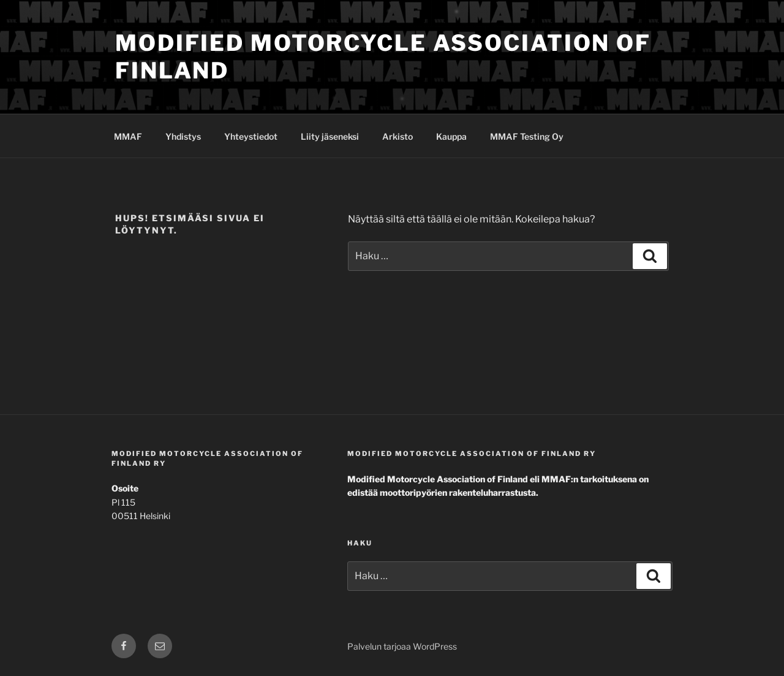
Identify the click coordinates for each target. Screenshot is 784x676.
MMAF (128, 136)
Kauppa (451, 136)
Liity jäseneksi (330, 136)
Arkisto (398, 136)
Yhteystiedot (251, 136)
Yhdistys (183, 136)
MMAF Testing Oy (527, 136)
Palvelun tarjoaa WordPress (402, 646)
